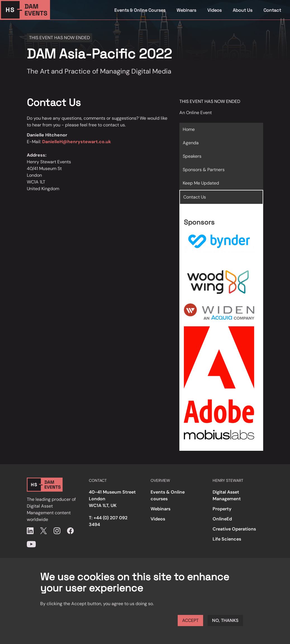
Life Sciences (227, 539)
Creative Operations (234, 529)
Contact (272, 10)
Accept (190, 620)
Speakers (192, 156)
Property (222, 509)
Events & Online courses (168, 495)
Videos (214, 10)
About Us (243, 10)
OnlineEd (222, 519)
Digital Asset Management (227, 495)
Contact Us (195, 197)
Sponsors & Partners (204, 170)
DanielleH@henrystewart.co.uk (77, 142)
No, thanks (225, 620)
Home (189, 129)
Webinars (186, 10)
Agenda (191, 143)
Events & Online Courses (140, 10)
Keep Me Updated (201, 183)
